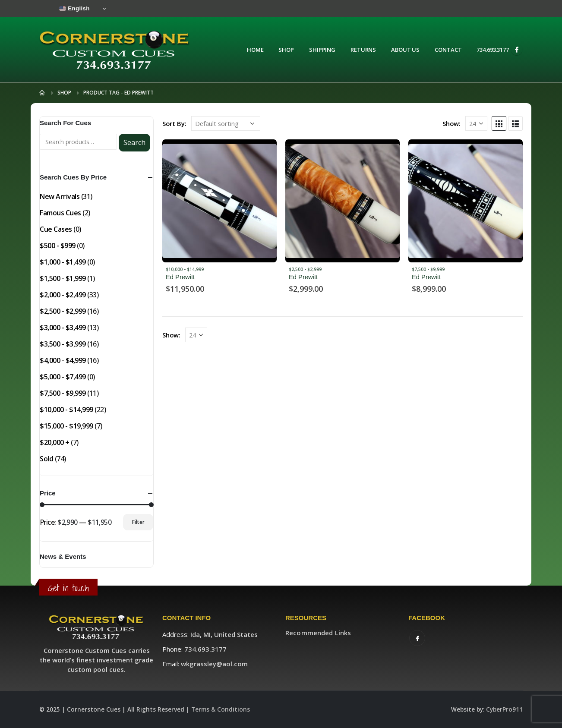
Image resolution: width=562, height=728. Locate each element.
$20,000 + (55, 442)
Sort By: (174, 123)
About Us (405, 50)
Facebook (417, 638)
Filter (138, 522)
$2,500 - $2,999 (305, 269)
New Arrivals (60, 196)
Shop (286, 50)
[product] (219, 201)
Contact (448, 50)
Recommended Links (318, 633)
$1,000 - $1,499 (63, 262)
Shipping (322, 50)
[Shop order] (226, 123)
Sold (46, 459)
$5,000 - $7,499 (63, 377)
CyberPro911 (504, 709)
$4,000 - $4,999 (63, 360)
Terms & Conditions (221, 709)
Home (255, 50)
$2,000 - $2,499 (63, 295)
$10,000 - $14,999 (185, 269)
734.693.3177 (493, 50)
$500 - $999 (58, 246)
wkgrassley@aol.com (214, 664)
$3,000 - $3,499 (63, 328)
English (74, 9)
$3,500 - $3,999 (63, 344)
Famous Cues (60, 213)
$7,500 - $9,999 (428, 269)
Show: (451, 123)
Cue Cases (56, 229)
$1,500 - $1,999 (63, 278)
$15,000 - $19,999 (66, 426)
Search (134, 142)
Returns (363, 50)
